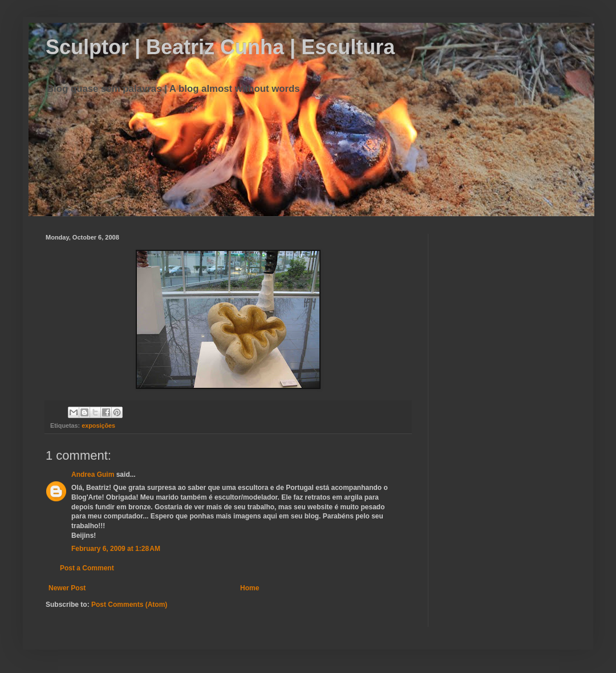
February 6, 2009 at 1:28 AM (116, 549)
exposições (98, 425)
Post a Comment (87, 568)
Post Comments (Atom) (129, 605)
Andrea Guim (93, 475)
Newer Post (67, 588)
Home (250, 588)
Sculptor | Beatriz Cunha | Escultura (220, 47)
